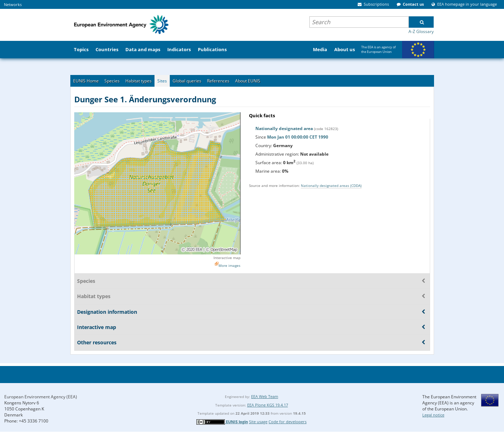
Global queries (187, 81)
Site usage (258, 422)
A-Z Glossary (421, 31)
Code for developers (288, 422)
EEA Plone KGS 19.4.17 (268, 405)
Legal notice (433, 415)
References (218, 81)
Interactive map (227, 258)
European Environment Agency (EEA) (41, 397)
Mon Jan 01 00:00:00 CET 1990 (298, 137)
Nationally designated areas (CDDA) (331, 185)
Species (112, 81)
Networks (13, 4)
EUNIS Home (86, 81)
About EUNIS (248, 81)
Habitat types (139, 81)
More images (229, 265)
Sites (162, 81)
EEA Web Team (265, 396)
